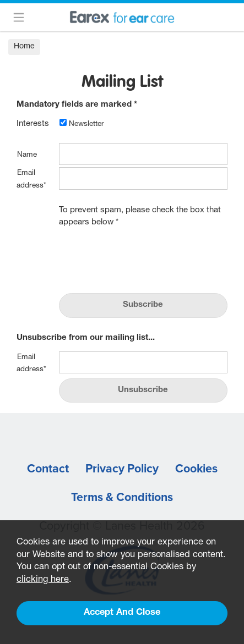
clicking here (43, 580)
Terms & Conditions (122, 497)
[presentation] (143, 257)
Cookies (196, 469)
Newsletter (82, 124)
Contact (48, 469)
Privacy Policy (122, 469)
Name (27, 155)
